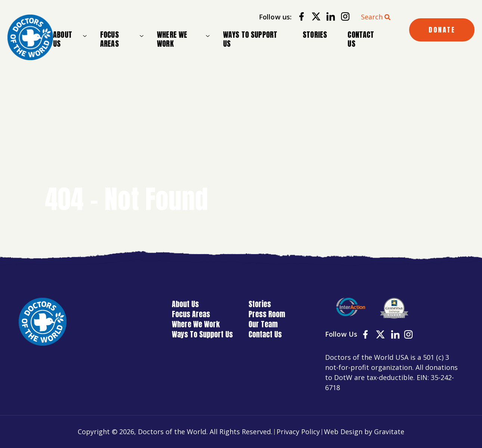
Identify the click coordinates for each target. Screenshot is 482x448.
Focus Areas (109, 39)
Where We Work (172, 39)
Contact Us (361, 39)
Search (372, 17)
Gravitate (389, 432)
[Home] (30, 37)
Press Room (267, 314)
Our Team (263, 324)
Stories (315, 35)
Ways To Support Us (250, 39)
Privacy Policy (298, 432)
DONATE (442, 30)
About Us (63, 39)
